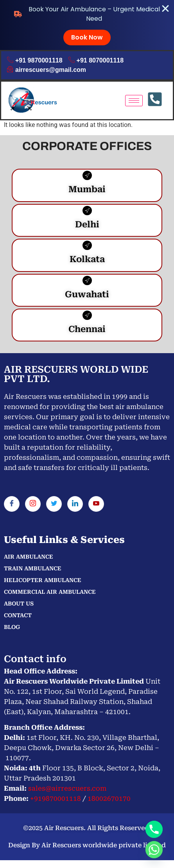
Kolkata (87, 259)
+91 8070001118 (96, 61)
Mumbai (87, 189)
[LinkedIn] (75, 504)
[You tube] (96, 504)
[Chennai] (87, 315)
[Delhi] (87, 211)
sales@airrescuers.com (66, 788)
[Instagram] (33, 504)
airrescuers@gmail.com (47, 70)
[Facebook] (12, 504)
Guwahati (87, 294)
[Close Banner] (165, 9)
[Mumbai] (87, 175)
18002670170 (109, 798)
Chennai (87, 329)
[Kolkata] (87, 245)
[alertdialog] (87, 25)
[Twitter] (54, 504)
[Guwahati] (87, 280)
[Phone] (154, 829)
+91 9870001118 (35, 61)
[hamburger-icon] (134, 101)
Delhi (87, 224)
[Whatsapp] (154, 850)
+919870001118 (56, 798)
